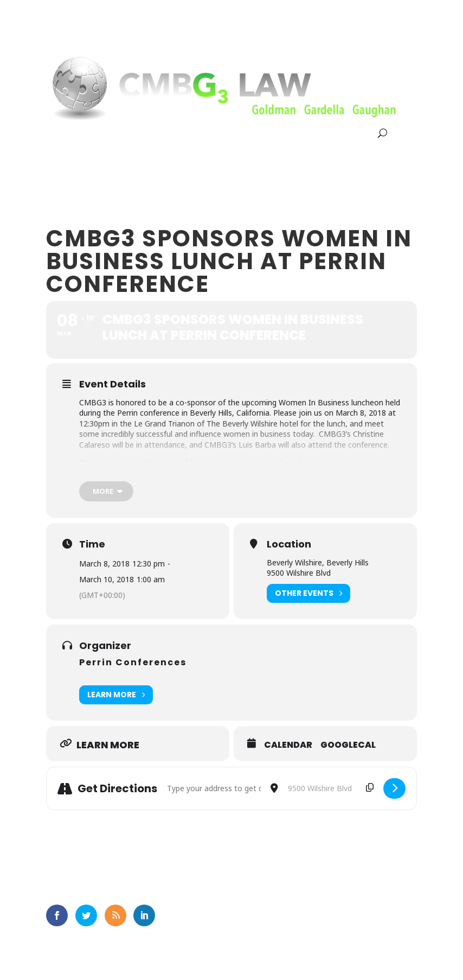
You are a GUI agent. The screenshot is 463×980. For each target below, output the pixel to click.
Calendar (288, 745)
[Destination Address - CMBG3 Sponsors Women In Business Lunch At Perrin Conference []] (331, 788)
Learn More (116, 695)
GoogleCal (348, 745)
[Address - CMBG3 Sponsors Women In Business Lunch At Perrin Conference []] (214, 788)
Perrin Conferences (133, 662)
